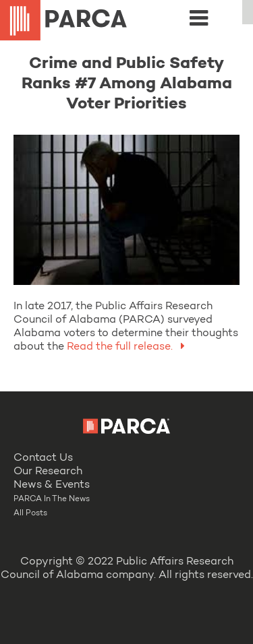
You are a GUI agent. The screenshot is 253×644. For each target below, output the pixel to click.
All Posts (30, 513)
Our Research (48, 472)
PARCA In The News (52, 499)
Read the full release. (129, 347)
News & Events (52, 485)
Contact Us (43, 458)
